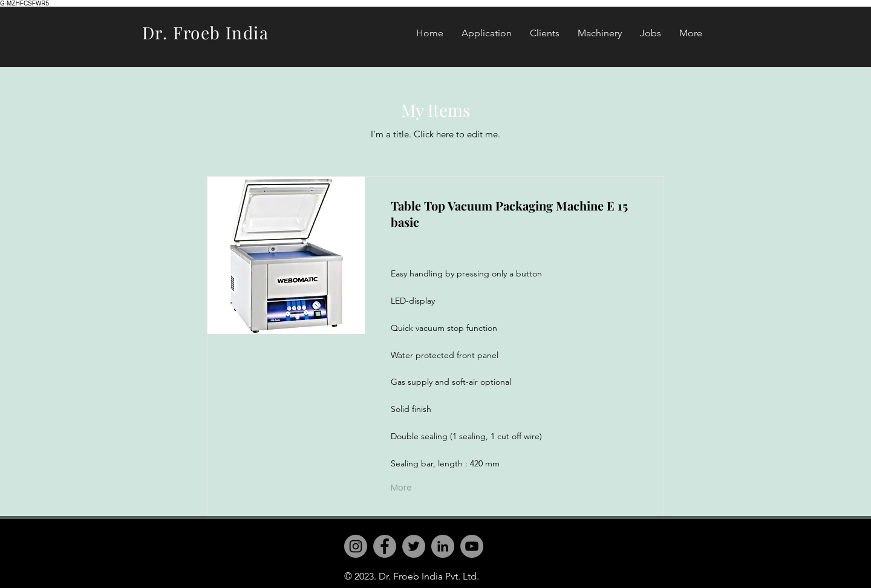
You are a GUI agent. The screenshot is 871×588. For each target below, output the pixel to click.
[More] (403, 488)
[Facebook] (385, 546)
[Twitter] (414, 546)
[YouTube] (472, 546)
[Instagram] (356, 546)
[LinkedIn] (443, 546)
